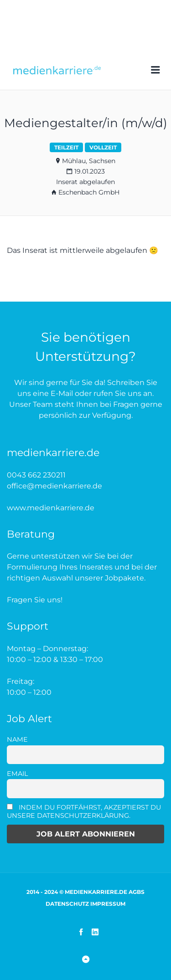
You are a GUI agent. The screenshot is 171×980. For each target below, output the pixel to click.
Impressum (108, 904)
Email (17, 774)
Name (17, 739)
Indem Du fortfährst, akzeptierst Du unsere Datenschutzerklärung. (84, 811)
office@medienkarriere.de (54, 486)
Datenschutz (67, 904)
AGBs (137, 892)
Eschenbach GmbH (89, 192)
